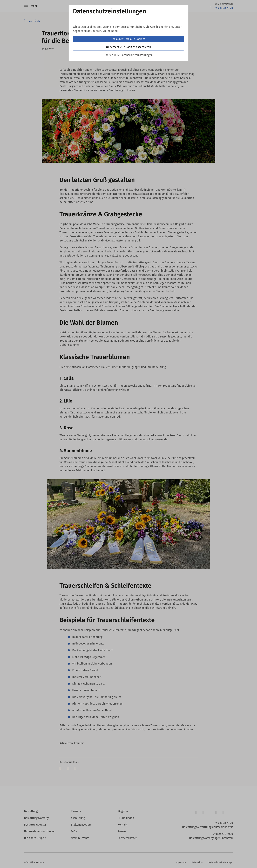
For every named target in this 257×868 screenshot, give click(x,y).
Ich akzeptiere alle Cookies (128, 39)
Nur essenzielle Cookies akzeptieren (128, 47)
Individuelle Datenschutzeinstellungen (129, 55)
